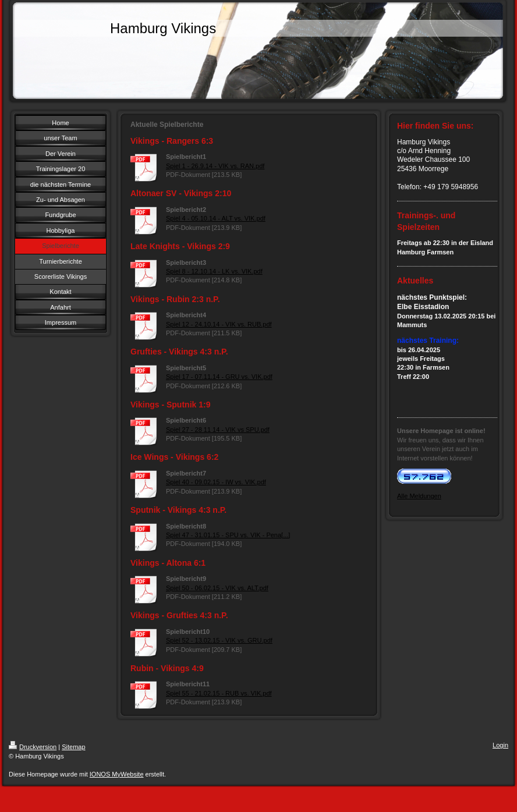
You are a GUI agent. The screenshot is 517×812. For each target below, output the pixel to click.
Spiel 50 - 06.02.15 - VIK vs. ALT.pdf (217, 588)
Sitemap (73, 747)
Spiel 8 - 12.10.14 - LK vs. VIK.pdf (214, 271)
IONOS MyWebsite (117, 774)
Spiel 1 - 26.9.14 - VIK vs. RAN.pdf (215, 166)
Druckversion (33, 747)
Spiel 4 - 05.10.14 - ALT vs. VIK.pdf (216, 218)
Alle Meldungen (419, 496)
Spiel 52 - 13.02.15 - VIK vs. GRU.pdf (219, 640)
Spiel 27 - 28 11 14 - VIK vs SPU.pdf (218, 430)
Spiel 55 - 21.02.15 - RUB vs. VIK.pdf (219, 693)
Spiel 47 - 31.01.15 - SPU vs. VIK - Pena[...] (228, 535)
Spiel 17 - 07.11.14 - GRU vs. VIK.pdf (219, 377)
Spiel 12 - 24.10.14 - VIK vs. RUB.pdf (219, 324)
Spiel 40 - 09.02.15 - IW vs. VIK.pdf (216, 482)
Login (500, 745)
